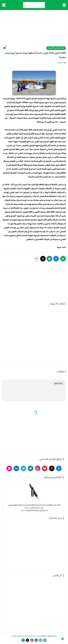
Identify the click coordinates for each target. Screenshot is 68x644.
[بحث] (4, 5)
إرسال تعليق (58, 383)
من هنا (27, 508)
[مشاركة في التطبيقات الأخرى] (36, 259)
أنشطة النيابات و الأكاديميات (56, 48)
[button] (56, 259)
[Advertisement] (34, 30)
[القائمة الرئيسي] (64, 5)
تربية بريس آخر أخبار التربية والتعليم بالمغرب (26, 636)
